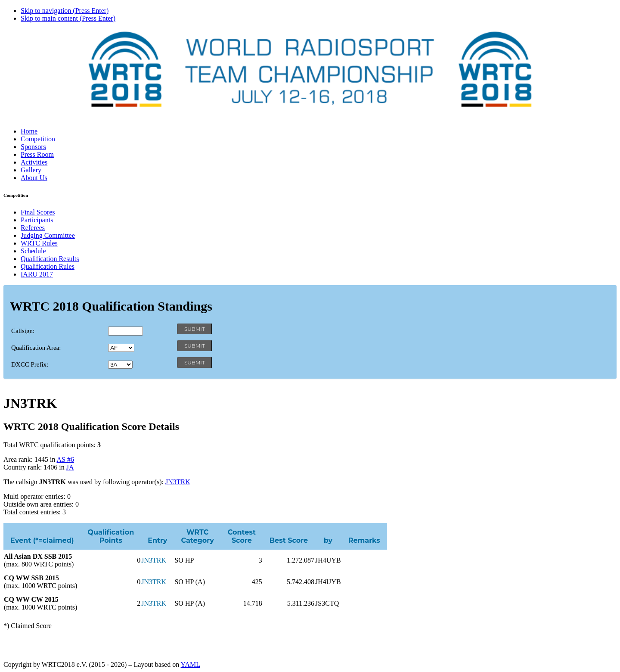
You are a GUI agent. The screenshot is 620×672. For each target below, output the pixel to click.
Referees (33, 228)
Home (29, 131)
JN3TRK (178, 482)
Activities (34, 162)
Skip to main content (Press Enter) (68, 18)
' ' (121, 348)
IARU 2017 (37, 274)
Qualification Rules (48, 266)
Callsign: (23, 331)
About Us (34, 178)
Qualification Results (50, 259)
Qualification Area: (36, 348)
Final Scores (38, 212)
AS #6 (65, 459)
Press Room (37, 154)
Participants (37, 220)
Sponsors (33, 147)
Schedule (33, 251)
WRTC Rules (39, 243)
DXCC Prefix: (30, 364)
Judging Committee (48, 235)
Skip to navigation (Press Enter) (65, 11)
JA (70, 467)
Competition (38, 139)
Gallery (31, 170)
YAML (191, 664)
